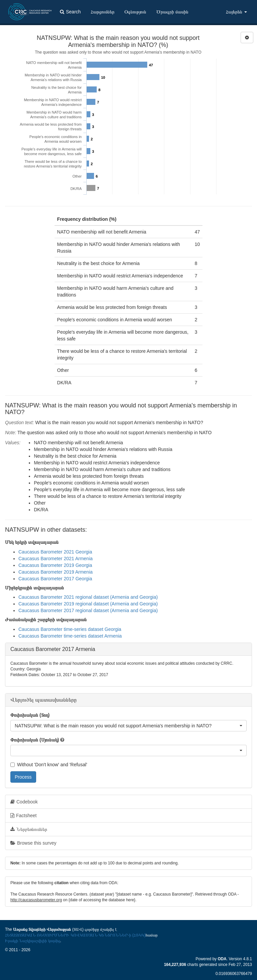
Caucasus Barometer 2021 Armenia (56, 559)
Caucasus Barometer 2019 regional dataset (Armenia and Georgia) (88, 604)
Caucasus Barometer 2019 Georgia (55, 565)
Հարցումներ (103, 12)
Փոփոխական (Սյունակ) (35, 740)
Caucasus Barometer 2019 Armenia (56, 572)
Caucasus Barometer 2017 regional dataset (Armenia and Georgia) (88, 610)
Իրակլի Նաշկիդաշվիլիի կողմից (33, 941)
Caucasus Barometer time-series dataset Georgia (70, 629)
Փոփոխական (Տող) (30, 715)
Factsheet (23, 815)
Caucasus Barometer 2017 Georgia (55, 579)
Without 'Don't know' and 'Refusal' (49, 765)
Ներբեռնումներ (29, 829)
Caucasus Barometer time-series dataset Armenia (70, 636)
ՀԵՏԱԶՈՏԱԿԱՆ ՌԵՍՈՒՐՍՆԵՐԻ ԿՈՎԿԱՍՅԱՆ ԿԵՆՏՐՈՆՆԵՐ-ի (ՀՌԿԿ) (75, 935)
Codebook (24, 802)
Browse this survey (33, 843)
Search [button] (70, 12)
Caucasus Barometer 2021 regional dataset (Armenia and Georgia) (88, 597)
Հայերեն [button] (236, 12)
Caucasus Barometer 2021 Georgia (55, 552)
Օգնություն (135, 12)
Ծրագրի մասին (172, 12)
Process (23, 777)
